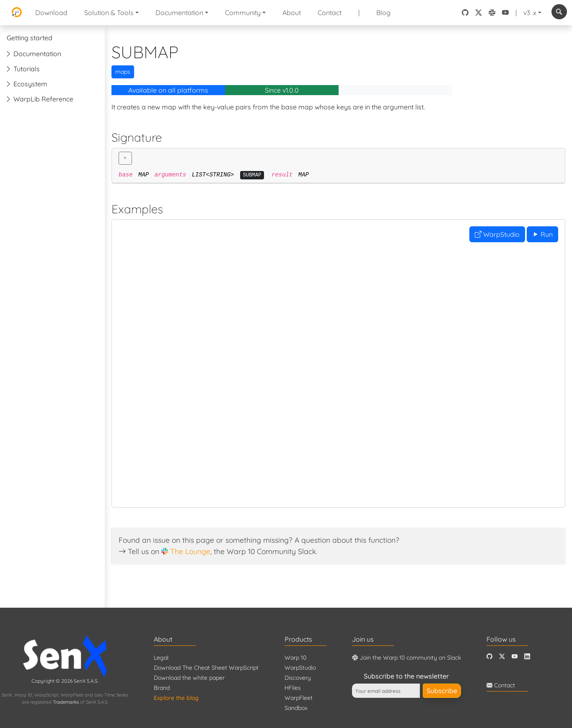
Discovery (298, 678)
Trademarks (66, 702)
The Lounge (190, 551)
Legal (161, 658)
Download (51, 13)
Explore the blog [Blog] (176, 698)
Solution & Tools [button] (109, 13)
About (292, 13)
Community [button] (243, 13)
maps (123, 72)
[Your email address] (386, 691)
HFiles (293, 688)
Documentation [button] (179, 13)
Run (542, 234)
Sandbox (296, 708)
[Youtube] (515, 657)
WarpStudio (497, 234)
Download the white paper (189, 678)
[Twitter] (502, 657)
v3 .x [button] (530, 13)
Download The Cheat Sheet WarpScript (206, 668)
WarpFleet (299, 698)
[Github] (489, 657)
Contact (330, 13)
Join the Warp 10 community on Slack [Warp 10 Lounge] (406, 658)
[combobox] (559, 12)
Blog (383, 13)
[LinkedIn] (527, 657)
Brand (162, 688)
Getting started (30, 38)
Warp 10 (295, 658)
